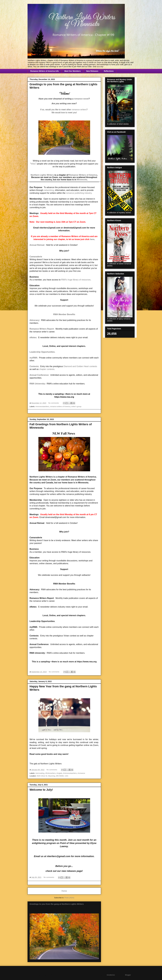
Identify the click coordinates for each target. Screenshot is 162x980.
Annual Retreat (37, 245)
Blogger (128, 975)
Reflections (109, 71)
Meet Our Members (73, 71)
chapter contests (47, 369)
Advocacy (35, 320)
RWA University (37, 384)
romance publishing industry (79, 193)
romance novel (81, 99)
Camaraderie (36, 257)
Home (64, 891)
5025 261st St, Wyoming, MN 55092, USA (53, 776)
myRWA (33, 358)
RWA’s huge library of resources (76, 280)
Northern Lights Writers (42, 175)
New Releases (92, 71)
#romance (81, 773)
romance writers (79, 110)
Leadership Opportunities (42, 352)
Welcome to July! (41, 790)
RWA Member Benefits (64, 314)
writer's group (76, 406)
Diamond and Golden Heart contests (80, 366)
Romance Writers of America (83, 175)
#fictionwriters (50, 773)
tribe (33, 164)
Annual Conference (39, 375)
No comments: (54, 403)
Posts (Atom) (69, 898)
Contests (34, 366)
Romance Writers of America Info (45, 71)
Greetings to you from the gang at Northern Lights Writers (57, 904)
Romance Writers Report (42, 329)
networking (49, 190)
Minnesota (82, 180)
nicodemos (111, 975)
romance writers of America (60, 406)
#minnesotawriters (42, 406)
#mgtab (59, 773)
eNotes (33, 337)
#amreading (40, 773)
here (92, 239)
